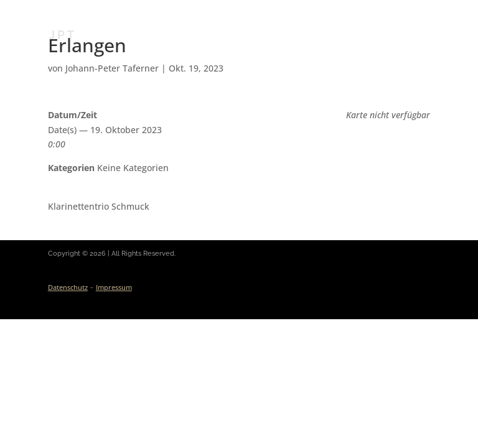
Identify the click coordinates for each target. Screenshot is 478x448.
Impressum (114, 287)
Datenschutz (68, 287)
